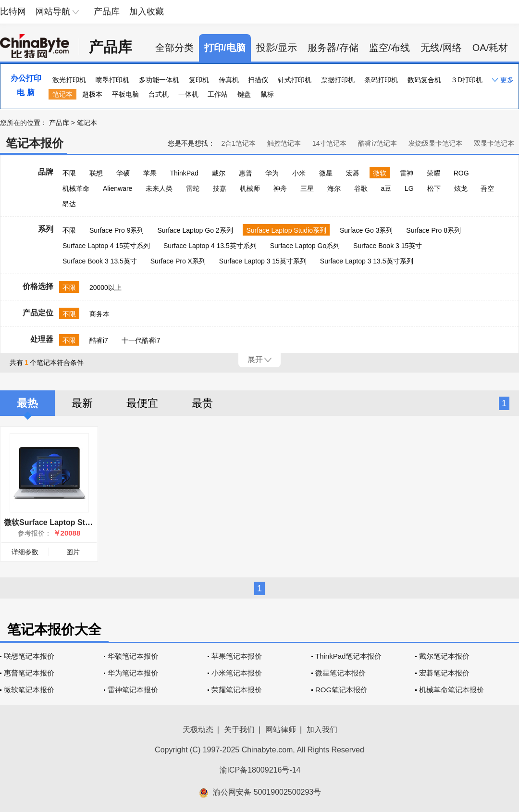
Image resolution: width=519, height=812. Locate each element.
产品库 (107, 12)
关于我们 (239, 730)
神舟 (280, 188)
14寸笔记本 (330, 143)
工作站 (218, 94)
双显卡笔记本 (494, 143)
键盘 (244, 94)
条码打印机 (381, 80)
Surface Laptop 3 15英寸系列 (263, 261)
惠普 (246, 173)
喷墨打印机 (112, 80)
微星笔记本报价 (340, 673)
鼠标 (267, 94)
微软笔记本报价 (29, 690)
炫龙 (461, 188)
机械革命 (76, 188)
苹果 (150, 173)
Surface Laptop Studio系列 (286, 230)
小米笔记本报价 (237, 673)
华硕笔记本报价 (133, 656)
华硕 (123, 173)
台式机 (159, 94)
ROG (461, 173)
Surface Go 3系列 (366, 230)
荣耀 (433, 173)
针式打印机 (295, 80)
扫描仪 (258, 80)
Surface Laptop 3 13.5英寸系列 (367, 261)
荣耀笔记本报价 (237, 690)
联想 (96, 173)
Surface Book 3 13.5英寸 (100, 261)
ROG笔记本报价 (341, 690)
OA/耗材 (490, 48)
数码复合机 (424, 80)
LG (409, 188)
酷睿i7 (99, 340)
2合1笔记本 (238, 143)
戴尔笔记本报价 (444, 656)
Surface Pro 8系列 (433, 230)
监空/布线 (390, 48)
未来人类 (159, 188)
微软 (380, 173)
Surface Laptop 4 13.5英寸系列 (210, 246)
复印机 (199, 80)
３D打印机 (467, 80)
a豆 (386, 188)
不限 (69, 173)
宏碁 (353, 173)
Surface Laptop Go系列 (305, 246)
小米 (299, 173)
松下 (434, 188)
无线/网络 (441, 48)
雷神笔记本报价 (133, 690)
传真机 (229, 80)
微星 (326, 173)
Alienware (117, 188)
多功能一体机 (159, 80)
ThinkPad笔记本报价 (348, 656)
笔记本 (62, 94)
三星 (307, 188)
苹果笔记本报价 (237, 656)
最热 (27, 403)
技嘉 (220, 188)
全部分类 (174, 48)
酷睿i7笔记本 (377, 143)
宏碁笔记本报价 (444, 673)
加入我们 (322, 730)
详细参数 (25, 552)
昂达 (69, 204)
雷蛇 (193, 188)
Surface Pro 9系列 (117, 230)
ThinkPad (184, 173)
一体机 (188, 94)
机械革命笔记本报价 (451, 690)
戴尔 (219, 173)
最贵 (202, 403)
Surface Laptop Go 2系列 (195, 230)
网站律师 (281, 730)
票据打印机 (338, 80)
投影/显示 (277, 48)
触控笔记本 (284, 143)
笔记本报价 (35, 143)
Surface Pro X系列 (178, 261)
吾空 (487, 188)
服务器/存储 (333, 48)
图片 (73, 552)
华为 (272, 173)
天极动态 (198, 730)
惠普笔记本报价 (29, 673)
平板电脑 (125, 94)
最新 (82, 403)
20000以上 (105, 287)
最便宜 (142, 403)
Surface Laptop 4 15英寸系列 (106, 246)
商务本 (99, 314)
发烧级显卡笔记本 (435, 143)
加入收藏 (147, 12)
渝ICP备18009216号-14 (260, 770)
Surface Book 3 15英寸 (388, 246)
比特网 (13, 12)
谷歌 (361, 188)
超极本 (92, 94)
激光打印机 (69, 80)
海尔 (334, 188)
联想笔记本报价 (29, 656)
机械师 (250, 188)
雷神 (407, 173)
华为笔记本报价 (133, 673)
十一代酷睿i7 (141, 340)
